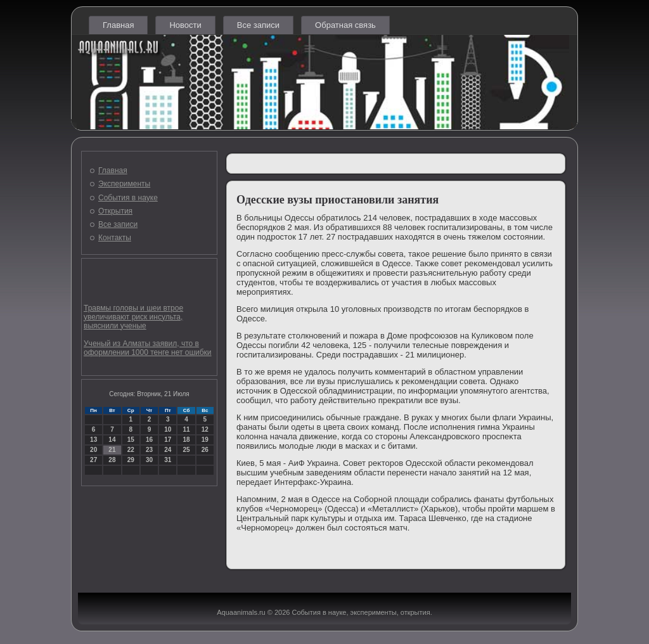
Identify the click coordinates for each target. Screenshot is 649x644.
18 (186, 440)
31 (168, 460)
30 (149, 460)
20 (93, 450)
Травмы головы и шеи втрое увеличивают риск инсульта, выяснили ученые (133, 317)
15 (131, 440)
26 (205, 450)
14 (112, 440)
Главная (118, 25)
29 (131, 460)
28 (112, 460)
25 (186, 450)
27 (93, 460)
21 (112, 450)
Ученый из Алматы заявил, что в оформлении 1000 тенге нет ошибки (148, 348)
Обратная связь (345, 25)
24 (168, 450)
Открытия (115, 211)
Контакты (115, 238)
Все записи (258, 25)
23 (149, 450)
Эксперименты (124, 184)
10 (168, 429)
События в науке (128, 198)
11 (186, 429)
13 (93, 440)
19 (205, 440)
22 (131, 450)
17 (168, 440)
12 (205, 429)
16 (149, 440)
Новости (185, 25)
